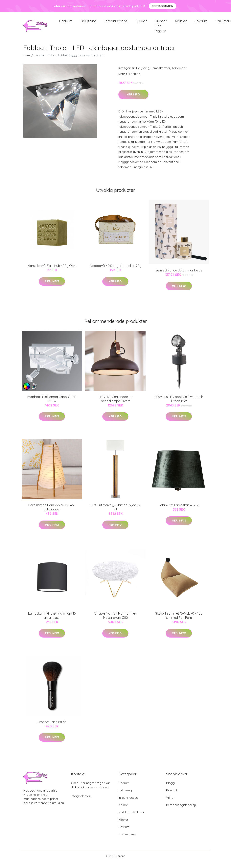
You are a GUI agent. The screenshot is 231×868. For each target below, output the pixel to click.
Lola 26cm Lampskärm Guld (179, 510)
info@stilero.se (81, 801)
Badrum (66, 24)
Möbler (181, 24)
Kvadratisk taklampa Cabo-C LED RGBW (52, 404)
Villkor (170, 803)
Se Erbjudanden (162, 6)
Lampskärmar (161, 73)
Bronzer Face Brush (52, 727)
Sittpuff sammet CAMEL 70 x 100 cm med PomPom (179, 621)
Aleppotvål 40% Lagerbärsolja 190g (115, 271)
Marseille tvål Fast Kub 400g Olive (52, 271)
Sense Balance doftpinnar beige (179, 275)
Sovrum (201, 24)
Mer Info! (133, 100)
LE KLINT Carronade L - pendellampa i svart (115, 404)
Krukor (141, 24)
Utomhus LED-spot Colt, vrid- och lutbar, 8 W (179, 404)
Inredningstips (116, 24)
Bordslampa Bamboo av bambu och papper (52, 512)
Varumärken (127, 839)
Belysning (88, 24)
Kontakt (172, 795)
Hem (27, 60)
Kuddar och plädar (161, 29)
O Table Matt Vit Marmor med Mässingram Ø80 (115, 621)
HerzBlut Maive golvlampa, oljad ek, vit (115, 512)
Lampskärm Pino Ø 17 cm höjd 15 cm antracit (52, 621)
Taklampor (179, 73)
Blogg (170, 788)
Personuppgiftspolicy (181, 810)
